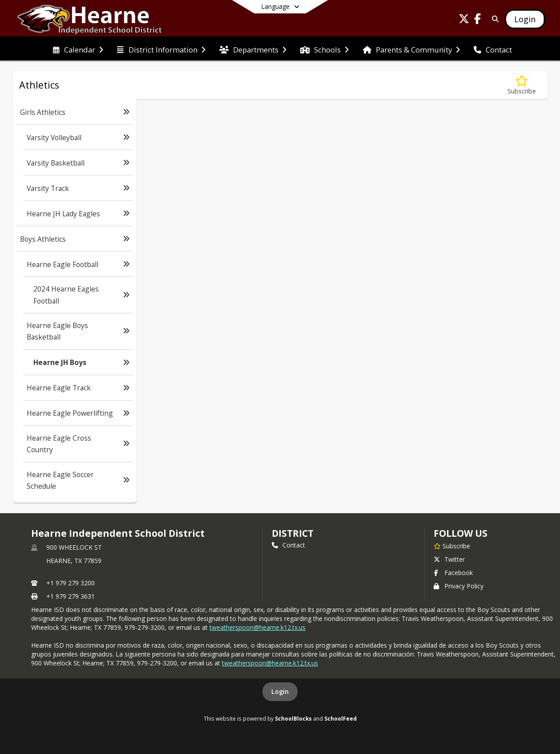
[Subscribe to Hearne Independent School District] (452, 546)
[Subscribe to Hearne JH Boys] (522, 85)
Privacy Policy (459, 586)
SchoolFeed (340, 718)
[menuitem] (78, 49)
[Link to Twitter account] (464, 20)
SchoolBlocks (293, 718)
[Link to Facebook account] (477, 20)
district (293, 533)
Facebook (453, 573)
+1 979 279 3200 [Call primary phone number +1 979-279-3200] (71, 583)
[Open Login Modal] (525, 19)
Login (280, 691)
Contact (288, 545)
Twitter (449, 559)
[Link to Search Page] (494, 19)
